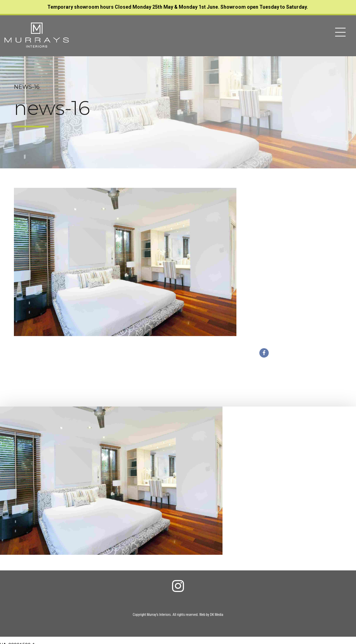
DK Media (217, 615)
